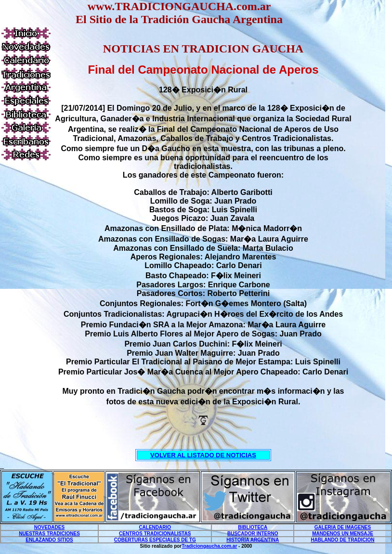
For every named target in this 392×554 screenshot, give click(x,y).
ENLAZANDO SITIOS (49, 540)
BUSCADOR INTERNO (253, 534)
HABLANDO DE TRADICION (342, 540)
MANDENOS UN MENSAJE (343, 534)
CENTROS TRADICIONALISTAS (155, 534)
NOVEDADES (49, 527)
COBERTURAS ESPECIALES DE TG (155, 540)
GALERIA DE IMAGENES (343, 527)
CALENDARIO (155, 527)
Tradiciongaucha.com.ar (209, 546)
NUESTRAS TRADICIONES (49, 534)
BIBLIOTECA (253, 527)
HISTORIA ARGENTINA (253, 540)
